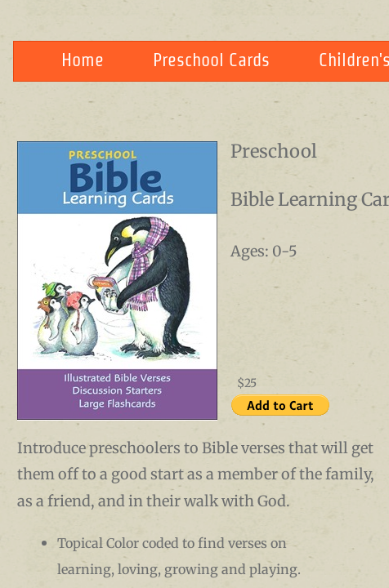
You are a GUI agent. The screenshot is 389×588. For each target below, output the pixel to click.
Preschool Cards (211, 60)
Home (83, 60)
